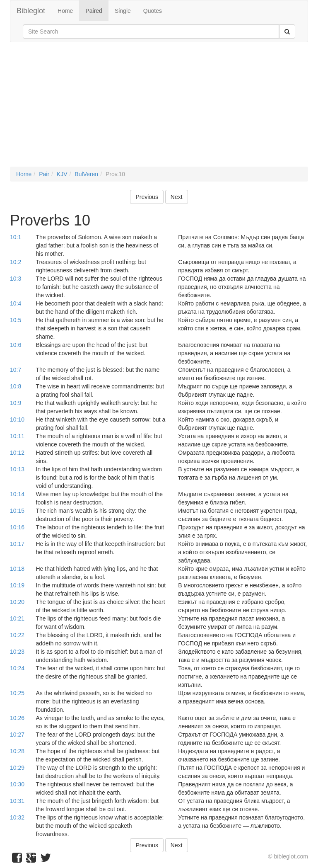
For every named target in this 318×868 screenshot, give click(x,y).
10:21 (17, 618)
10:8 (16, 386)
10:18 (17, 569)
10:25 (17, 693)
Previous (147, 197)
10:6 (16, 345)
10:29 (17, 768)
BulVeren (86, 174)
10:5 (16, 320)
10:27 (17, 735)
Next (177, 197)
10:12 (17, 453)
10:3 (16, 279)
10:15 (17, 511)
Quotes (153, 11)
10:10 (17, 419)
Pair (44, 174)
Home (65, 11)
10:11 (17, 436)
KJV (62, 174)
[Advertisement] (159, 109)
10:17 (17, 544)
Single (123, 11)
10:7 (16, 370)
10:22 (17, 635)
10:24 (17, 668)
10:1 (16, 237)
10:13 (17, 469)
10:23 (17, 652)
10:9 (16, 403)
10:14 (17, 494)
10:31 (17, 801)
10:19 (17, 585)
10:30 (17, 784)
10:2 (16, 262)
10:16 (17, 527)
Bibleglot (31, 11)
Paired (94, 11)
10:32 (17, 817)
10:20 (17, 602)
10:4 (16, 303)
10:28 (17, 751)
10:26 (17, 718)
